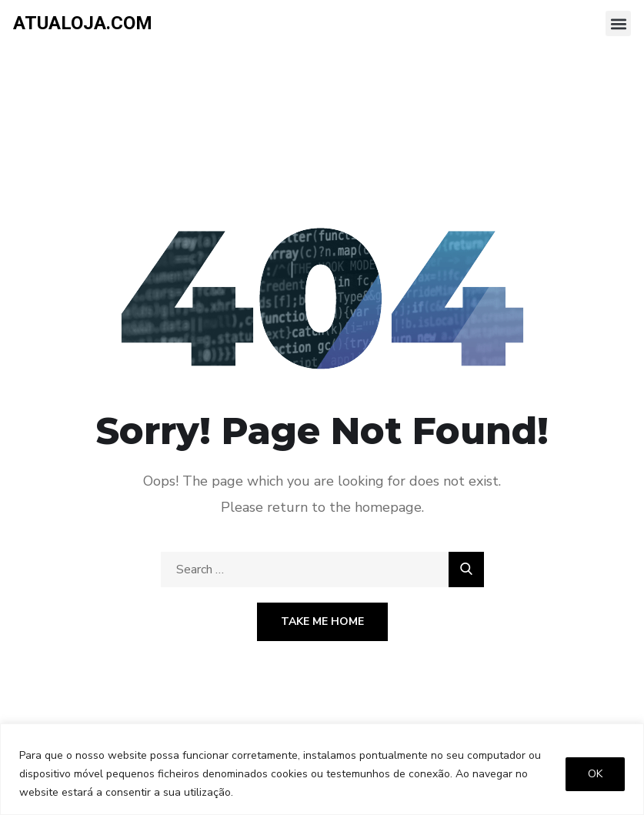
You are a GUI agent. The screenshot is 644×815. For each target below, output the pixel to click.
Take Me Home (322, 621)
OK (595, 774)
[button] (618, 23)
